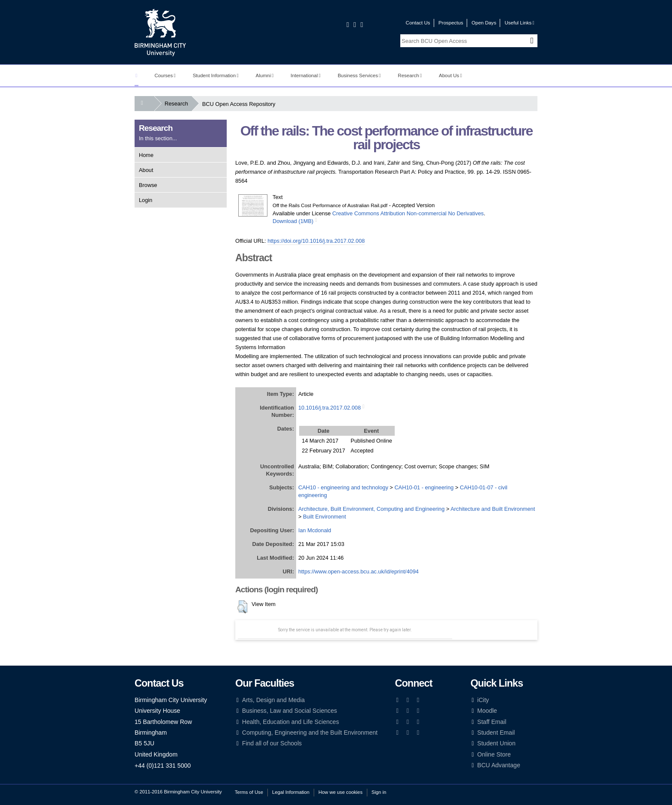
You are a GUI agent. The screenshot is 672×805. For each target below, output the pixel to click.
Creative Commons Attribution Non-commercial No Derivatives (408, 213)
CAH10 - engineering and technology (343, 487)
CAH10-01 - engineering (424, 487)
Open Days (484, 23)
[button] (242, 607)
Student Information (216, 75)
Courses (165, 75)
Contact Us (418, 23)
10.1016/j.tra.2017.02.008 (330, 408)
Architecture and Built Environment (493, 509)
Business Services (359, 75)
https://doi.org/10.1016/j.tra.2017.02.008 (316, 241)
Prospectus (451, 23)
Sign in (379, 792)
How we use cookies (340, 792)
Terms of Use (249, 792)
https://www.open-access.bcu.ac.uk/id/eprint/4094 (358, 571)
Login (145, 200)
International (306, 75)
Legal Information (291, 792)
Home (146, 155)
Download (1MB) (293, 221)
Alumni (265, 75)
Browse (148, 185)
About (146, 170)
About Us (450, 75)
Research (410, 75)
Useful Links (519, 23)
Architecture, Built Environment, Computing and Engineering (371, 509)
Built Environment (324, 517)
